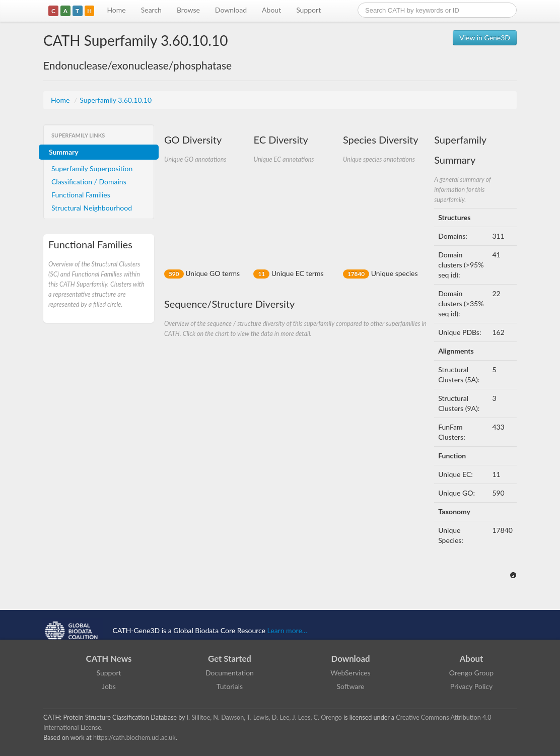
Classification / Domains (89, 182)
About (271, 10)
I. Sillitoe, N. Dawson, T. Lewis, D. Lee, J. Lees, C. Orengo (264, 717)
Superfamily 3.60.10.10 (116, 100)
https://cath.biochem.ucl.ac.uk (134, 738)
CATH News (109, 659)
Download (231, 10)
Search (151, 10)
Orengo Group (471, 673)
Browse (188, 10)
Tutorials (230, 686)
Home (116, 10)
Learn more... (287, 630)
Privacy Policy (471, 686)
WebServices (350, 673)
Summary (64, 152)
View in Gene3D (485, 38)
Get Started (230, 659)
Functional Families (81, 195)
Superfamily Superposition (92, 168)
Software (351, 686)
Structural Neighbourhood (92, 208)
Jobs (109, 686)
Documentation (230, 673)
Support (308, 10)
